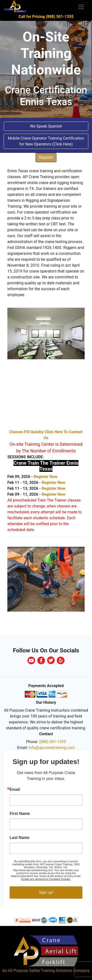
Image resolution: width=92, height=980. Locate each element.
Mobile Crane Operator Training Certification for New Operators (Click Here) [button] (46, 141)
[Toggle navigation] (81, 7)
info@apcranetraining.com (52, 748)
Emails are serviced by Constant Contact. (46, 879)
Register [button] (46, 157)
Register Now (45, 477)
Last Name (20, 838)
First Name (20, 814)
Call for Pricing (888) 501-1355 (46, 17)
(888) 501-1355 (52, 742)
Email (15, 790)
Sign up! (46, 892)
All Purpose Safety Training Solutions (40, 971)
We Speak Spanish (46, 126)
